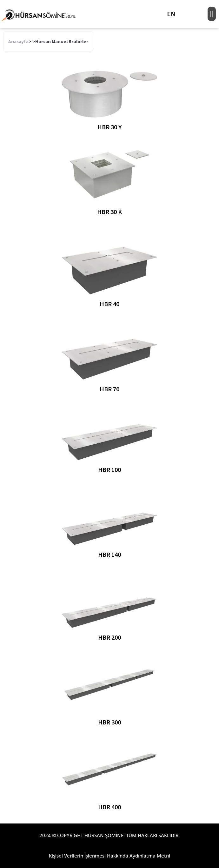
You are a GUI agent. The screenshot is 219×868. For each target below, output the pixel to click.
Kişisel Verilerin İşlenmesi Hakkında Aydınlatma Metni (109, 856)
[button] (212, 14)
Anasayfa (18, 41)
